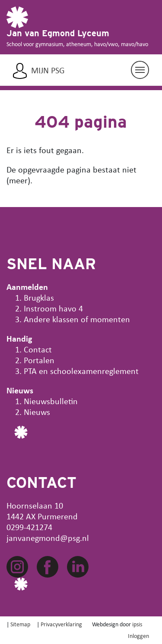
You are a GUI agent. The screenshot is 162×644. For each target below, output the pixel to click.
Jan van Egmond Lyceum (58, 33)
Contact (38, 349)
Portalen (39, 360)
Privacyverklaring (61, 624)
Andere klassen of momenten (77, 319)
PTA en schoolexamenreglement (81, 371)
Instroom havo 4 (53, 308)
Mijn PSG (48, 70)
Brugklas (39, 297)
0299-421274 (29, 527)
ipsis (137, 624)
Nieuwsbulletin (51, 401)
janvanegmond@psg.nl (48, 538)
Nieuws (37, 412)
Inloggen (138, 636)
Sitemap (20, 624)
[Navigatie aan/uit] (140, 70)
